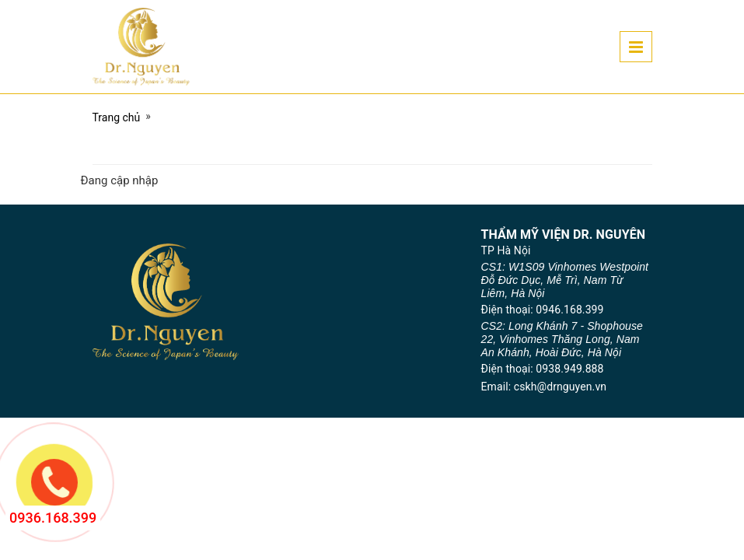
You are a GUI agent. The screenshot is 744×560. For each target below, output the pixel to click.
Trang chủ (117, 117)
